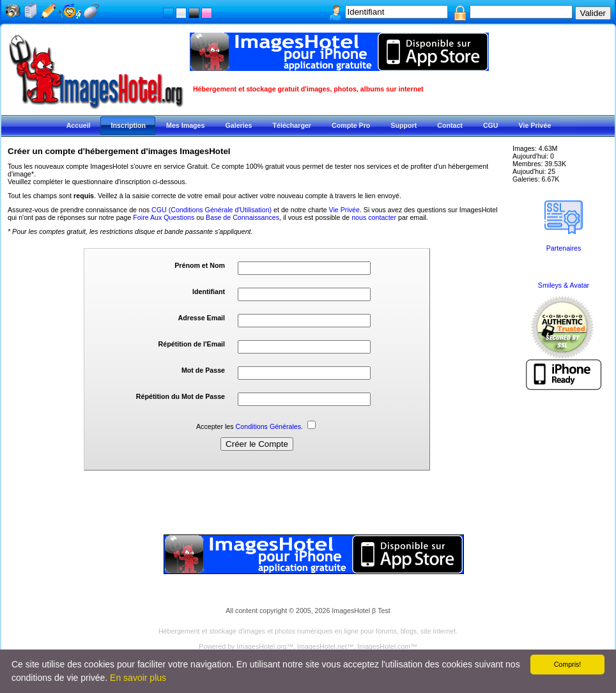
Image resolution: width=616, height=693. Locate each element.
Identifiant (209, 292)
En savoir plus (138, 678)
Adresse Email (202, 318)
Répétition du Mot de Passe (181, 396)
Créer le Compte (257, 444)
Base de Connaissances (243, 217)
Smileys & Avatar (564, 285)
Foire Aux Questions (164, 217)
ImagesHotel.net (322, 646)
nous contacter (374, 217)
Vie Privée (344, 210)
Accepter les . (256, 426)
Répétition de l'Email (192, 344)
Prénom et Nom (200, 265)
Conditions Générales (268, 426)
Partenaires (564, 248)
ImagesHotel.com (384, 646)
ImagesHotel (351, 611)
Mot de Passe (203, 370)
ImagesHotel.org (261, 646)
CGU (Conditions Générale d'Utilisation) (212, 210)
